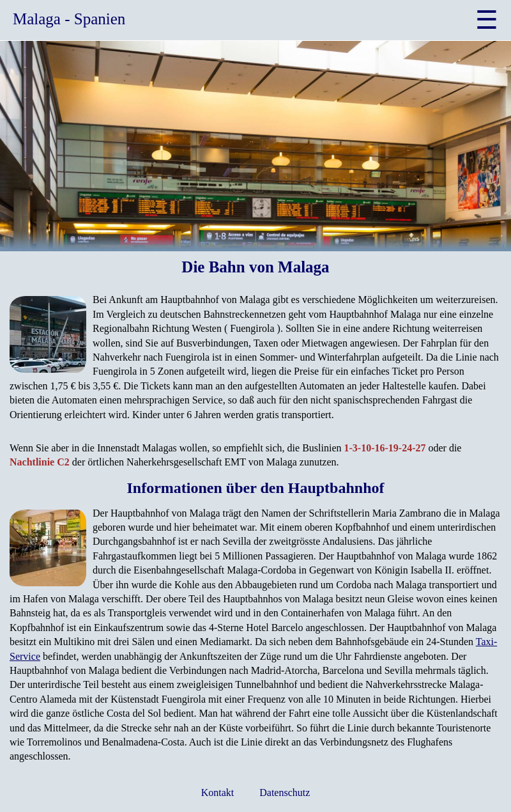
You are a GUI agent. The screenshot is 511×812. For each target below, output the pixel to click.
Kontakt (218, 792)
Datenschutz (285, 792)
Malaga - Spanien (69, 19)
